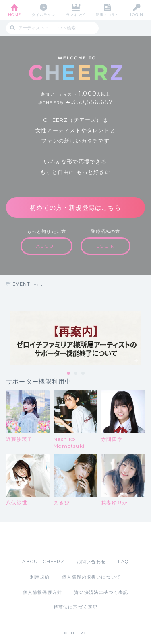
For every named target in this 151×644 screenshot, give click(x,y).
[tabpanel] (75, 338)
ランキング (75, 15)
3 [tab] (83, 374)
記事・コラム (107, 15)
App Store (54, 540)
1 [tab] (69, 374)
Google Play (96, 540)
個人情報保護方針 (43, 592)
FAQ (123, 562)
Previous (8, 338)
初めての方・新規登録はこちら (75, 208)
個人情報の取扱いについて (91, 577)
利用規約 (40, 577)
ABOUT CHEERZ (43, 562)
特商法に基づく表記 (76, 607)
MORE (39, 285)
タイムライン (43, 15)
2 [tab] (76, 374)
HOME (14, 15)
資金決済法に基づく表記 (101, 592)
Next (143, 338)
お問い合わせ (91, 562)
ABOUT (47, 246)
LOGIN (137, 15)
